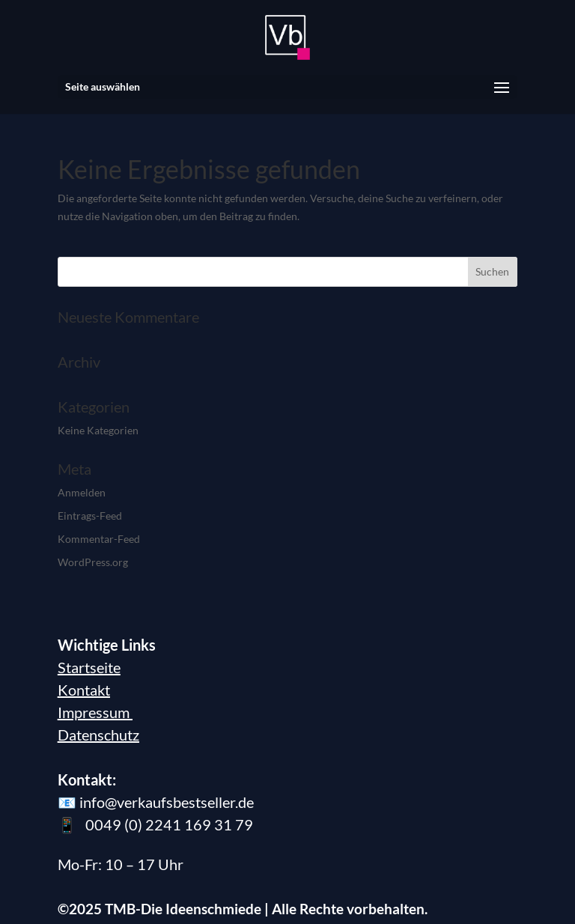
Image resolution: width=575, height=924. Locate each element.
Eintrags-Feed (90, 516)
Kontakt (84, 690)
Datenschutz (98, 735)
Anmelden (82, 492)
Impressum (95, 712)
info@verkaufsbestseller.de (167, 802)
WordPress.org (93, 562)
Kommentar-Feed (99, 539)
